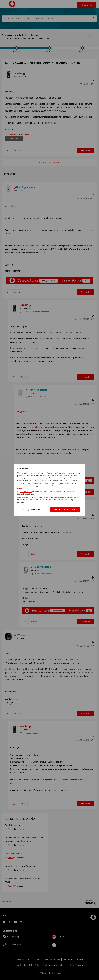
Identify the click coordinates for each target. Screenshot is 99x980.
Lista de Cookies (26, 492)
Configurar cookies (32, 509)
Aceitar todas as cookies (65, 509)
